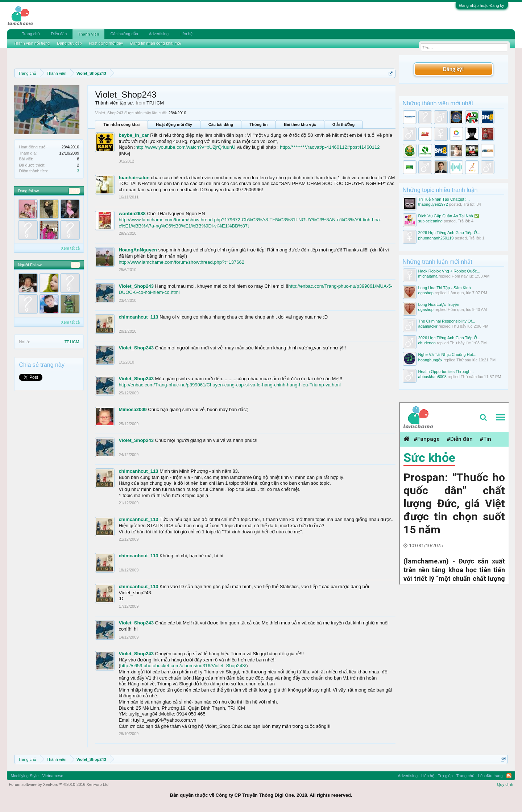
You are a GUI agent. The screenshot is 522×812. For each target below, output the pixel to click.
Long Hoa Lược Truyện (439, 304)
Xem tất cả (70, 248)
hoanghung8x (430, 360)
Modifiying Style (24, 776)
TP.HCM (72, 342)
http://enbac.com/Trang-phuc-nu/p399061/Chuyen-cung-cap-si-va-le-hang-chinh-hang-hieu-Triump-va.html (230, 385)
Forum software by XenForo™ (59, 784)
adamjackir (428, 326)
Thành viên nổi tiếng (32, 43)
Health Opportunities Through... (446, 372)
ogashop (426, 293)
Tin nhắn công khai (121, 124)
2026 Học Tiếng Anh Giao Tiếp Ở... (449, 233)
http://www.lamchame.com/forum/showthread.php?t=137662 (181, 262)
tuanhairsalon (134, 178)
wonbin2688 (132, 214)
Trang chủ (31, 34)
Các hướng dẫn (124, 34)
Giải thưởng (344, 124)
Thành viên (88, 34)
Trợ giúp (445, 776)
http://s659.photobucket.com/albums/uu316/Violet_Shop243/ (183, 666)
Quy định (505, 784)
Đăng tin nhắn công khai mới (156, 43)
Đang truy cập (69, 43)
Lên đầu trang (490, 776)
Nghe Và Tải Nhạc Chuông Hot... (447, 354)
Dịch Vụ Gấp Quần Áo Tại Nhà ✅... (451, 216)
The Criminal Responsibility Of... (447, 321)
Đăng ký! (453, 69)
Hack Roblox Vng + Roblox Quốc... (449, 271)
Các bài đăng (221, 124)
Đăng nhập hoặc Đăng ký (482, 5)
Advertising (159, 34)
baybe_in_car (134, 135)
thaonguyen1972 (433, 204)
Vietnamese (53, 776)
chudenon (427, 343)
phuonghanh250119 (436, 238)
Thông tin (258, 124)
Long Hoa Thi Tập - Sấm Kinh (445, 288)
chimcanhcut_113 (138, 317)
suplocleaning (430, 221)
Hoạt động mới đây (174, 124)
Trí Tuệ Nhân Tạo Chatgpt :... (444, 199)
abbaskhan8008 (432, 377)
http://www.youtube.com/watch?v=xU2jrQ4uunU (186, 147)
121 (74, 191)
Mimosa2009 (132, 409)
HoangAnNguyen (138, 250)
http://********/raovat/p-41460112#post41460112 (330, 147)
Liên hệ (186, 34)
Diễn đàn (59, 34)
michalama (428, 276)
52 (75, 265)
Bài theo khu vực (300, 124)
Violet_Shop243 (136, 286)
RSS (509, 776)
